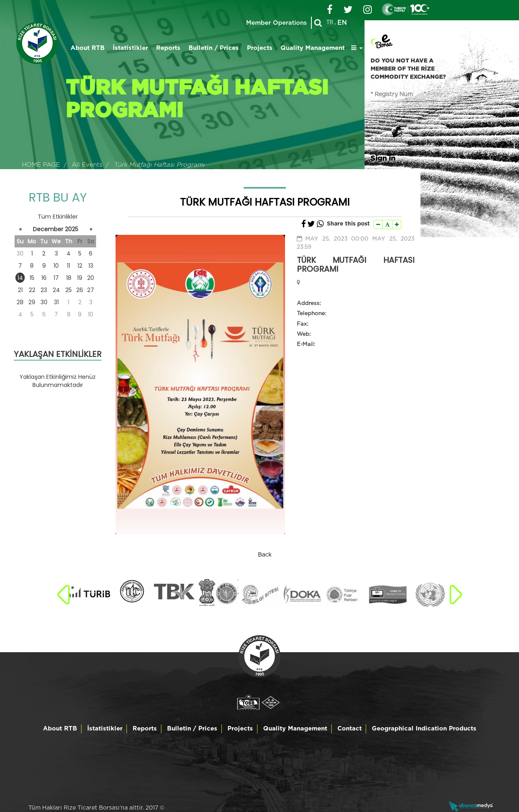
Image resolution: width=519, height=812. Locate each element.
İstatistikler (130, 48)
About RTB (88, 48)
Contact (350, 729)
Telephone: (311, 314)
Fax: (302, 324)
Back (265, 555)
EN (342, 23)
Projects (260, 48)
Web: (304, 334)
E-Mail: (306, 344)
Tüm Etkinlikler (58, 217)
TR (330, 23)
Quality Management (313, 48)
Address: (309, 303)
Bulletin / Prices (214, 48)
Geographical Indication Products (424, 729)
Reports (168, 48)
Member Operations (277, 23)
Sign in (383, 158)
